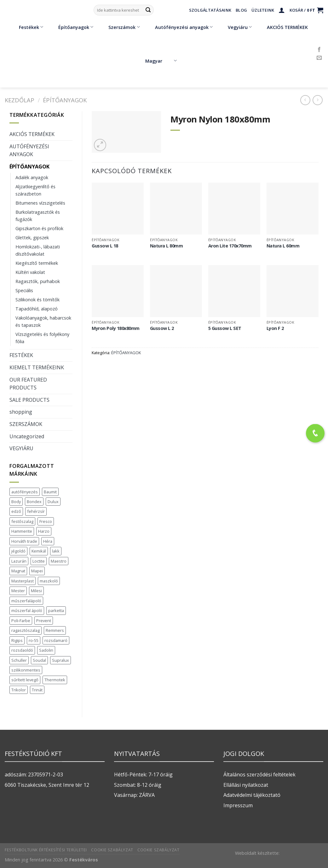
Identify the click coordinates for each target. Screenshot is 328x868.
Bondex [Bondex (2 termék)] (34, 502)
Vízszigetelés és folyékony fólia (42, 338)
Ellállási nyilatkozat (246, 785)
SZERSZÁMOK (26, 424)
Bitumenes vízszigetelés (40, 203)
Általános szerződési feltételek (259, 774)
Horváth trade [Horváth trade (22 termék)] (24, 541)
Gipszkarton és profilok (39, 228)
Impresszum (238, 805)
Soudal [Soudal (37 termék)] (39, 660)
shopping (21, 412)
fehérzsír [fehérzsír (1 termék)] (36, 511)
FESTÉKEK (21, 355)
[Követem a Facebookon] (319, 50)
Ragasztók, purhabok (38, 281)
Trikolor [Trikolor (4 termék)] (19, 690)
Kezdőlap (20, 100)
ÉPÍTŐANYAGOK (65, 100)
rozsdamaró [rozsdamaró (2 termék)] (56, 640)
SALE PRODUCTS (29, 400)
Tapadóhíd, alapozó (37, 309)
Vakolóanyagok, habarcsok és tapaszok (43, 321)
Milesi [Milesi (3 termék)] (36, 591)
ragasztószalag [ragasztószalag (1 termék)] (26, 630)
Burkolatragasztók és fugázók (38, 216)
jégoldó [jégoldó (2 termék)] (18, 551)
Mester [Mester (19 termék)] (18, 591)
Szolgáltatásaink (210, 10)
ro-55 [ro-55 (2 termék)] (34, 640)
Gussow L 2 (162, 328)
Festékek (26, 27)
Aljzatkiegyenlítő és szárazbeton (35, 190)
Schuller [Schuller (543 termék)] (19, 660)
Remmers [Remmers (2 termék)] (55, 630)
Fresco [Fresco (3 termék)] (46, 521)
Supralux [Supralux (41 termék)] (60, 660)
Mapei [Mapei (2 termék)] (37, 571)
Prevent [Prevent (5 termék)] (44, 621)
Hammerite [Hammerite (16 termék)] (22, 531)
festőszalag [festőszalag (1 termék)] (22, 521)
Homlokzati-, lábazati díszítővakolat (38, 250)
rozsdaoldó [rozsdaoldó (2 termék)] (22, 650)
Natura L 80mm (167, 246)
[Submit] (148, 10)
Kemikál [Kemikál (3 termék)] (39, 551)
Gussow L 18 (105, 246)
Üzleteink (263, 10)
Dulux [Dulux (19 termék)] (53, 502)
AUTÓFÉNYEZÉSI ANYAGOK (29, 150)
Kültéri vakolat (30, 272)
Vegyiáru (235, 27)
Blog (241, 10)
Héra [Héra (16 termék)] (48, 541)
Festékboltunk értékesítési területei (46, 850)
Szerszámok (119, 27)
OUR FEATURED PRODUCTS (28, 384)
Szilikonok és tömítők (37, 300)
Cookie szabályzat (112, 850)
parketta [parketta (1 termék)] (56, 610)
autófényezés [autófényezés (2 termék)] (25, 492)
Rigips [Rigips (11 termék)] (17, 640)
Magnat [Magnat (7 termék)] (18, 571)
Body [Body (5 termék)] (16, 502)
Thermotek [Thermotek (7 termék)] (55, 680)
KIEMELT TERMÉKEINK (37, 367)
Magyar (161, 61)
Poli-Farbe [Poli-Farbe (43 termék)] (21, 621)
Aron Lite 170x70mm (230, 246)
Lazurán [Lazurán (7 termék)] (19, 561)
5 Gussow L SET (225, 328)
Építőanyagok (71, 27)
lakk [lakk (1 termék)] (56, 551)
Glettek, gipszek (32, 238)
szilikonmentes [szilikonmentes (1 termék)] (26, 670)
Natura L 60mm (283, 246)
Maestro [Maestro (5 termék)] (59, 561)
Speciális (24, 290)
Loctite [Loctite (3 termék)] (39, 561)
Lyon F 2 (275, 328)
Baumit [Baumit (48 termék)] (50, 492)
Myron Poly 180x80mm (116, 328)
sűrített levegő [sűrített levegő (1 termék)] (25, 680)
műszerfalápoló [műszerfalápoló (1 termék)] (26, 601)
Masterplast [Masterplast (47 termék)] (23, 581)
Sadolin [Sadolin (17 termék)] (46, 650)
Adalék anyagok (32, 177)
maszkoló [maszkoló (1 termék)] (49, 581)
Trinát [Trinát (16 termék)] (37, 690)
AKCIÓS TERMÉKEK (283, 27)
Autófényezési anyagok (179, 27)
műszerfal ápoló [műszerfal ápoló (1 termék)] (27, 610)
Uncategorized (27, 436)
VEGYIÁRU (21, 448)
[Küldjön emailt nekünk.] (319, 58)
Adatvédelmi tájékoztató (252, 795)
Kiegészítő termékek (37, 263)
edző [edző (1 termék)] (16, 511)
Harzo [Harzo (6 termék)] (44, 531)
